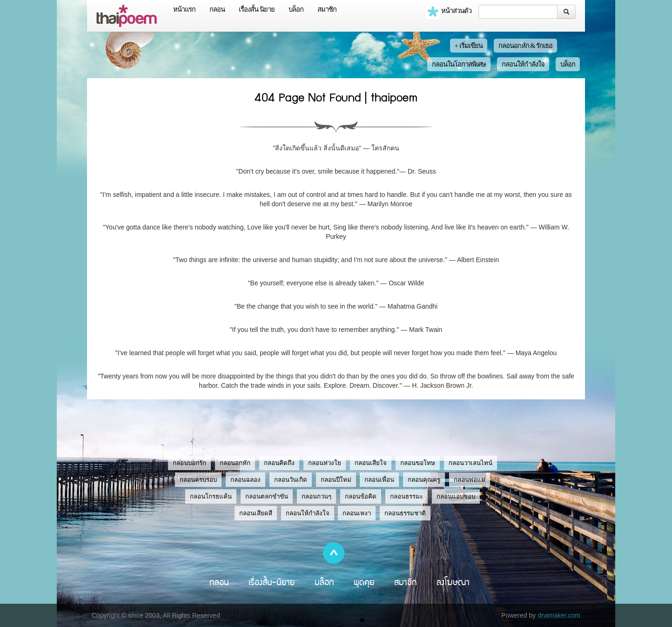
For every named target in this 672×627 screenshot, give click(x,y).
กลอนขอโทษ (418, 463)
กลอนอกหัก (235, 463)
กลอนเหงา (357, 513)
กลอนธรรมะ (407, 496)
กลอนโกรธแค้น (211, 496)
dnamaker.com (559, 615)
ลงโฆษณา (453, 582)
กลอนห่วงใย (325, 463)
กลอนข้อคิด (361, 496)
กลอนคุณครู (424, 480)
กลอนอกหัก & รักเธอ (526, 46)
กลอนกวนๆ (316, 496)
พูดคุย (364, 582)
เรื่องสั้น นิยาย (257, 9)
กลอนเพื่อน (379, 480)
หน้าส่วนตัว (449, 12)
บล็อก (296, 9)
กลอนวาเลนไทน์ (470, 463)
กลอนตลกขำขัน (267, 496)
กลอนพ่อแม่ (470, 480)
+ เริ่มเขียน (469, 46)
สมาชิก (327, 9)
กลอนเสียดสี (256, 513)
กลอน (217, 9)
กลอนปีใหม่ (336, 480)
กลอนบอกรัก (189, 463)
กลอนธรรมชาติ (405, 513)
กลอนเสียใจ (371, 463)
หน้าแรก (184, 9)
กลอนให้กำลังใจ (523, 64)
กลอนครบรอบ (198, 480)
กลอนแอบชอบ (456, 496)
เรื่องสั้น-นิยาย (272, 582)
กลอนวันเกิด (291, 480)
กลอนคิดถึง (279, 463)
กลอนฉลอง (245, 480)
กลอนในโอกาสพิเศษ (459, 64)
